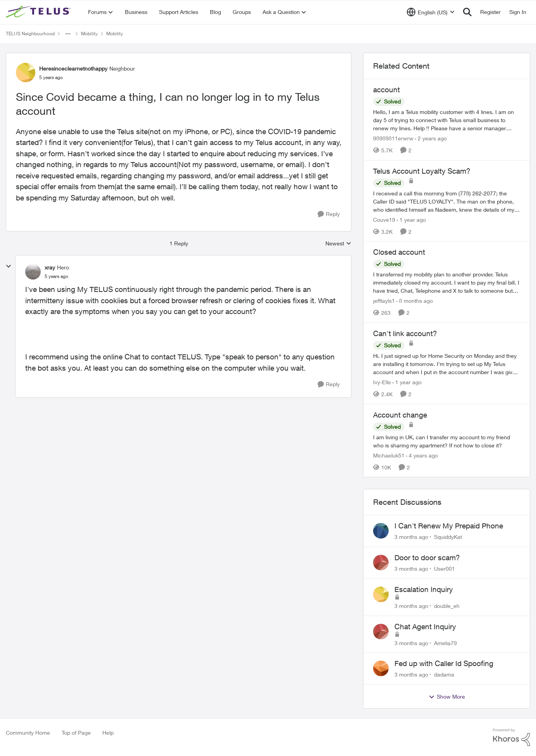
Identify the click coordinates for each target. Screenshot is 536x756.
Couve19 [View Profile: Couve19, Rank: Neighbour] (384, 219)
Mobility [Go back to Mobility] (89, 34)
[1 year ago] (411, 219)
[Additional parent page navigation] (68, 34)
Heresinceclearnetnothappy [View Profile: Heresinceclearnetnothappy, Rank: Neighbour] (73, 68)
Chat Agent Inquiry (425, 627)
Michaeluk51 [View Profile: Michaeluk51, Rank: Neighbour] (389, 455)
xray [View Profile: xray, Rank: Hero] (50, 267)
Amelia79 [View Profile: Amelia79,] (445, 643)
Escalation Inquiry (424, 589)
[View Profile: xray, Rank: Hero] (33, 272)
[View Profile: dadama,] (381, 668)
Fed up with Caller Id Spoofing (444, 663)
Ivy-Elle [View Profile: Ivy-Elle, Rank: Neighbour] (382, 382)
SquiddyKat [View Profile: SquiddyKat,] (448, 537)
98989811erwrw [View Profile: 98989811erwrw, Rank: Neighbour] (393, 138)
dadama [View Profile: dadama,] (444, 674)
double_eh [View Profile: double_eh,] (447, 606)
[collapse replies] (9, 266)
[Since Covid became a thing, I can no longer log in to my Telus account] (56, 276)
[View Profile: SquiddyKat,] (381, 531)
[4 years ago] (422, 455)
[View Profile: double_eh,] (381, 594)
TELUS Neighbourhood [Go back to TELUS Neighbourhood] (30, 34)
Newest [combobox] (338, 244)
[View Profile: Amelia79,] (381, 632)
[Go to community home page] (39, 12)
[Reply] (329, 214)
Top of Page (76, 733)
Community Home (28, 733)
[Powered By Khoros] (512, 737)
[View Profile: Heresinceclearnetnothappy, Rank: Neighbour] (26, 72)
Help (108, 733)
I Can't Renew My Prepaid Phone (449, 526)
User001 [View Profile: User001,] (444, 569)
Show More (447, 697)
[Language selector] (431, 12)
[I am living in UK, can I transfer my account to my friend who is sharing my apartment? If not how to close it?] (447, 441)
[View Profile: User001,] (381, 563)
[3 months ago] (411, 537)
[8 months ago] (415, 301)
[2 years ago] (431, 138)
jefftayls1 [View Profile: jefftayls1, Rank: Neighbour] (384, 301)
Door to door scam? (427, 558)
